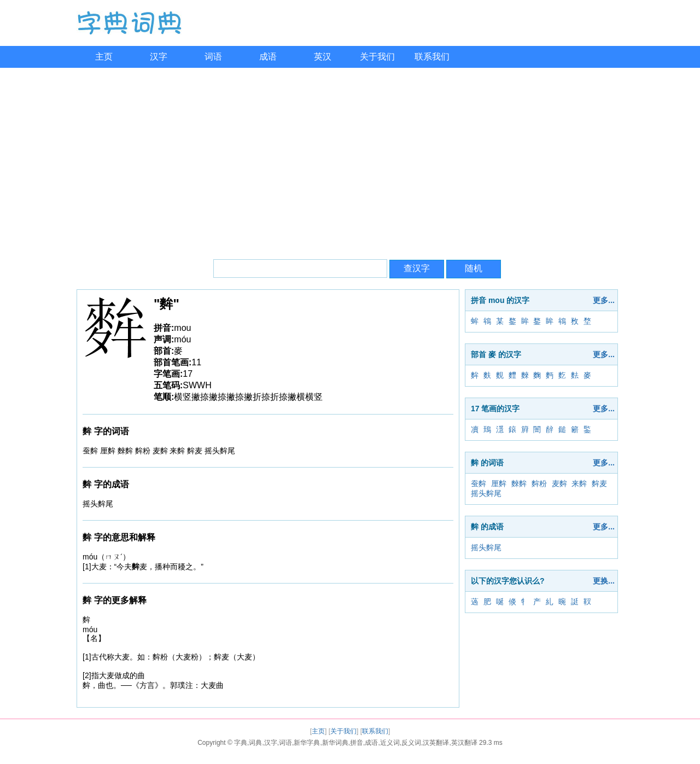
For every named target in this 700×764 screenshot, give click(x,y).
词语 (213, 57)
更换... (604, 581)
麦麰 (559, 483)
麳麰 (519, 483)
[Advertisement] (350, 161)
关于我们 (377, 57)
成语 (268, 57)
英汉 (323, 57)
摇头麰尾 (486, 493)
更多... (604, 300)
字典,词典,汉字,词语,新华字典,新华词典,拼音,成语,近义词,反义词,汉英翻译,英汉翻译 (356, 743)
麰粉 (539, 483)
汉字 (159, 57)
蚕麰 (479, 483)
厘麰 (499, 483)
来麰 (579, 483)
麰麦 (599, 483)
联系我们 (432, 57)
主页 (104, 57)
